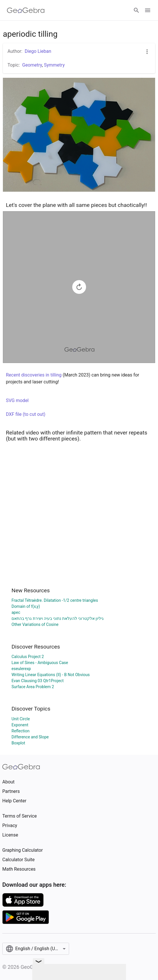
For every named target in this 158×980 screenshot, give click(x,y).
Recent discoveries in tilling (34, 375)
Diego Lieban (38, 51)
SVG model (17, 400)
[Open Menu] (148, 10)
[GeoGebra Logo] (26, 10)
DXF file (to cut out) (26, 414)
